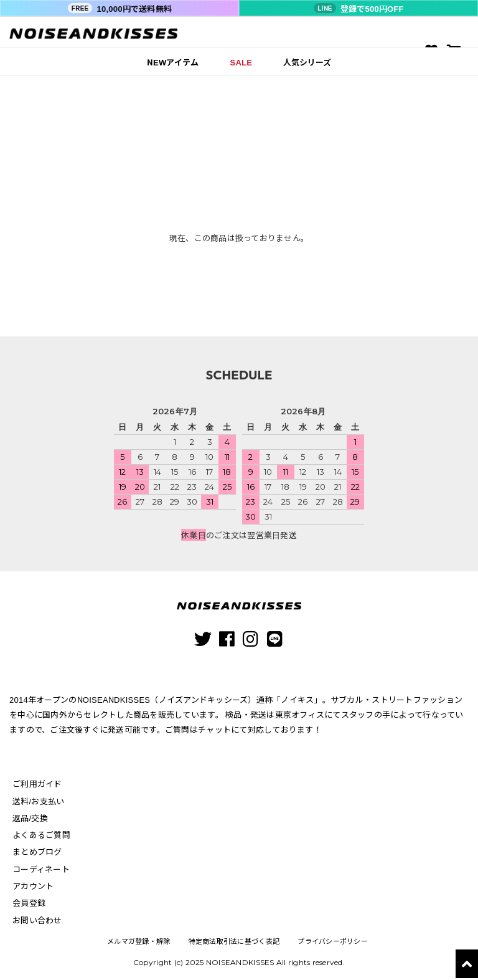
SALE (241, 62)
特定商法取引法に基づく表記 (234, 942)
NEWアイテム (173, 62)
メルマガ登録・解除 (138, 942)
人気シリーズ (307, 62)
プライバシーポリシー (333, 942)
